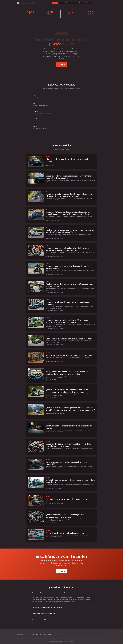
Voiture (88, 3)
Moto (67, 3)
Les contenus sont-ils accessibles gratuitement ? (48, 607)
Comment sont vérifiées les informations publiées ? (48, 620)
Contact (56, 635)
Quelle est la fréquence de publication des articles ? (48, 593)
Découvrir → (62, 65)
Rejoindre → (61, 571)
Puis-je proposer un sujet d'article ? (43, 614)
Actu (61, 3)
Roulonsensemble (26, 3)
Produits (74, 3)
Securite (81, 3)
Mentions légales (48, 635)
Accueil (55, 3)
